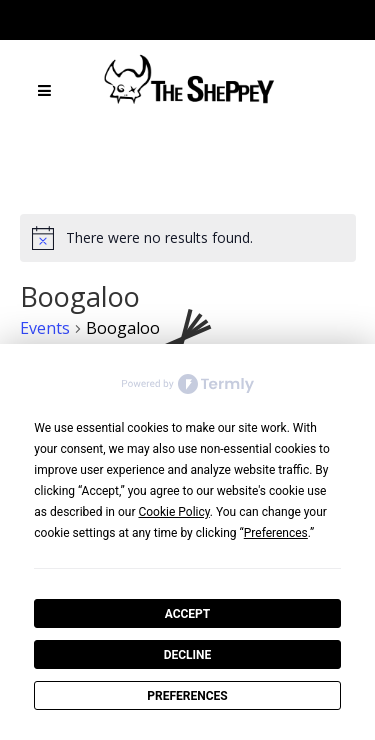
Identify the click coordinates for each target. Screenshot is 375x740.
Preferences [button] (276, 533)
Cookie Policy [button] (173, 512)
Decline (188, 655)
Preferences (187, 696)
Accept (188, 614)
